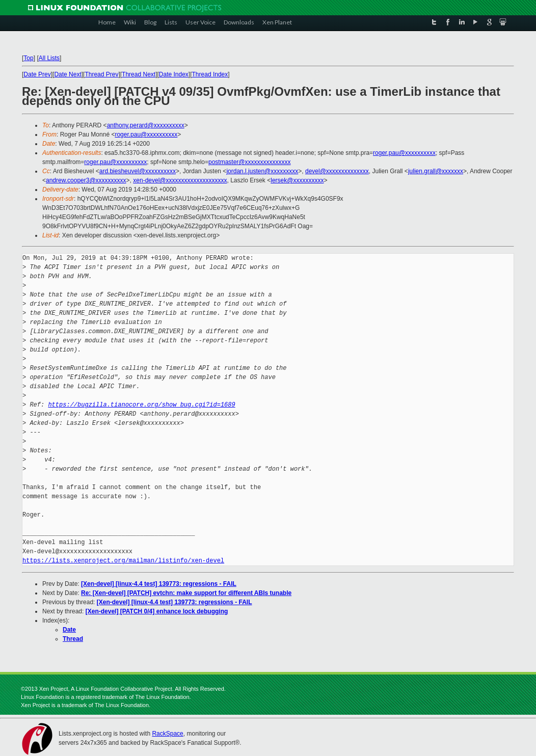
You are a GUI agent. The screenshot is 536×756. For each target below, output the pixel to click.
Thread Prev (101, 74)
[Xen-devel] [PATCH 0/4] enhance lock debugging (157, 611)
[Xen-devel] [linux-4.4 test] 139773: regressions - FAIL (159, 584)
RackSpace (167, 734)
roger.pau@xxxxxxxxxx (146, 134)
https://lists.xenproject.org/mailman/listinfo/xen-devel (123, 561)
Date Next (68, 74)
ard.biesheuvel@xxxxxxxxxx (138, 171)
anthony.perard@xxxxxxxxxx (146, 125)
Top (28, 58)
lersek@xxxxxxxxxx (297, 180)
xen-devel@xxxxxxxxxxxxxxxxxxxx (180, 180)
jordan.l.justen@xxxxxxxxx (262, 171)
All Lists (49, 58)
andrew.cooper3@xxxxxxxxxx (86, 180)
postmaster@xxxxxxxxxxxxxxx (250, 162)
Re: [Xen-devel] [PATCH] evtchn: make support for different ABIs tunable (186, 593)
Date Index (174, 74)
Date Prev (37, 74)
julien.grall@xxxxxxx (436, 171)
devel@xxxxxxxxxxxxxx (337, 171)
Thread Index (210, 74)
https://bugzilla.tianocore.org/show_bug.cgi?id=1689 (141, 405)
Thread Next (139, 74)
